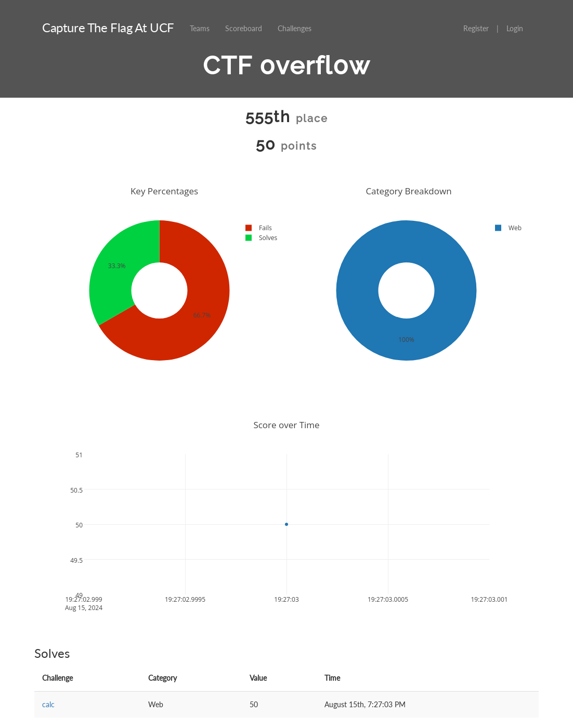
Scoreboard (244, 28)
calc (48, 704)
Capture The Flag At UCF (108, 27)
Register (476, 28)
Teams (200, 28)
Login (515, 28)
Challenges (295, 28)
